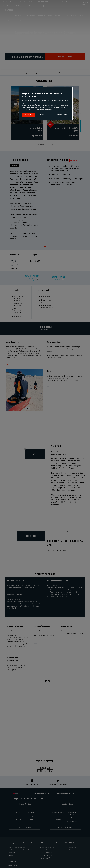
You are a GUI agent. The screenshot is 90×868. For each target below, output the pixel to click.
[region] (46, 103)
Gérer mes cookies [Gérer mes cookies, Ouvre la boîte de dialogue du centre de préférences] (63, 115)
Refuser (43, 115)
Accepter (28, 115)
